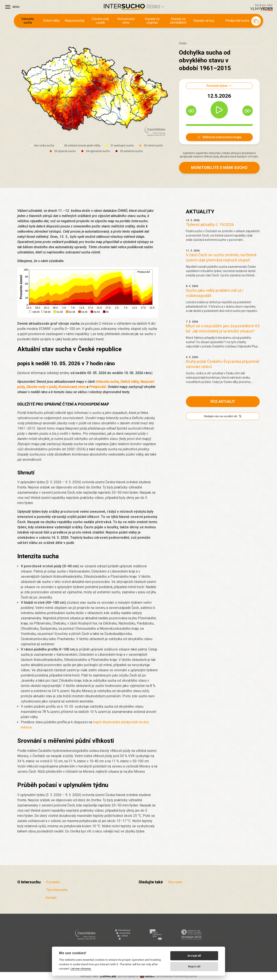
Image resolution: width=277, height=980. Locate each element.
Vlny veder (175, 882)
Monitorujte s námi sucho (219, 168)
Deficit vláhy (52, 21)
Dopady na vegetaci (152, 21)
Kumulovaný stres (126, 21)
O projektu (53, 882)
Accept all (194, 956)
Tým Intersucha (57, 890)
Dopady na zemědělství (178, 21)
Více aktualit (223, 402)
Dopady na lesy (204, 21)
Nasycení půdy (75, 21)
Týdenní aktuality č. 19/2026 (210, 225)
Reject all (194, 966)
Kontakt (51, 898)
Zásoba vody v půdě (100, 21)
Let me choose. (81, 969)
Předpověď (97, 387)
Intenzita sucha (28, 21)
